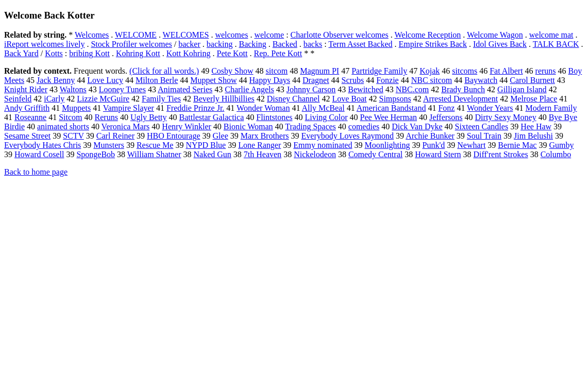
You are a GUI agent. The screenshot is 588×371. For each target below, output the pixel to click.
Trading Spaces (310, 127)
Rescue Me (155, 145)
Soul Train (484, 136)
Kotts (54, 53)
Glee (221, 136)
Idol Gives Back (500, 44)
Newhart (471, 145)
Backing (252, 44)
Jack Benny (56, 80)
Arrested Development (460, 99)
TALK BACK (556, 44)
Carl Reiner (115, 136)
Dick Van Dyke (417, 127)
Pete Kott (232, 53)
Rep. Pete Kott (278, 53)
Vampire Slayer (129, 108)
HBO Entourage (174, 136)
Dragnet (316, 80)
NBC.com (412, 89)
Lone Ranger (259, 145)
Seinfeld (18, 99)
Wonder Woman (263, 108)
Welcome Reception (427, 35)
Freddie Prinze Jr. (195, 108)
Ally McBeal (323, 108)
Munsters (109, 145)
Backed (285, 44)
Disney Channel (293, 99)
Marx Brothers (265, 136)
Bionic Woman (248, 127)
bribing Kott (89, 53)
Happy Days (270, 80)
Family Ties (161, 99)
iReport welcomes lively (44, 44)
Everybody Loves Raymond (348, 136)
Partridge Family (379, 71)
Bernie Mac (517, 145)
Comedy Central (375, 154)
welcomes (231, 35)
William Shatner (154, 154)
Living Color (326, 117)
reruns (546, 71)
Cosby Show (232, 71)
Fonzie (388, 80)
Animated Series (185, 89)
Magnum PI (320, 71)
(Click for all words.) (164, 71)
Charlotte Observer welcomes (340, 35)
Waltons (73, 89)
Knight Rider (26, 89)
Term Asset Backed (360, 44)
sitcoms (465, 71)
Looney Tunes (122, 89)
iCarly (54, 99)
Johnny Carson (311, 89)
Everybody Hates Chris (43, 145)
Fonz (446, 108)
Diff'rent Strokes (501, 154)
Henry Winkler (186, 127)
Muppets (76, 108)
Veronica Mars (126, 127)
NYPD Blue (206, 145)
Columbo (556, 154)
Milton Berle (157, 80)
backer (189, 44)
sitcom (277, 71)
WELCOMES (186, 35)
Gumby (561, 145)
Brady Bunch (463, 89)
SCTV (73, 136)
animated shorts (63, 127)
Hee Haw (536, 127)
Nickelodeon (315, 154)
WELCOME (136, 35)
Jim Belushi (533, 136)
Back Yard (21, 53)
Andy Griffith (27, 108)
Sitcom (70, 117)
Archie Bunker (430, 136)
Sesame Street (27, 136)
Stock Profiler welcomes (131, 44)
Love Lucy (105, 80)
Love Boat (349, 99)
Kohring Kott (138, 53)
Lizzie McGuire (103, 99)
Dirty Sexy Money (506, 117)
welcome (269, 35)
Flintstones (274, 117)
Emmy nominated (323, 145)
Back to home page (36, 172)
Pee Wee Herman (389, 117)
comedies (364, 127)
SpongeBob (96, 154)
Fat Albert (506, 71)
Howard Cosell (39, 154)
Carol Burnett (532, 80)
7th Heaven (263, 154)
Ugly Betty (149, 117)
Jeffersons (446, 117)
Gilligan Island (522, 89)
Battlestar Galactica (212, 117)
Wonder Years (490, 108)
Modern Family (551, 108)
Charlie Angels (249, 89)
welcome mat (551, 35)
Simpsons (395, 99)
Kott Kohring (189, 53)
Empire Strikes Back (433, 44)
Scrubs (353, 80)
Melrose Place (534, 99)
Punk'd (433, 145)
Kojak (430, 71)
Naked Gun (213, 154)
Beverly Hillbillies (224, 99)
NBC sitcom (432, 80)
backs (313, 44)
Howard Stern (438, 154)
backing (220, 44)
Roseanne (30, 117)
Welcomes (92, 35)
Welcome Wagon (495, 35)
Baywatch (481, 80)
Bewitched (365, 89)
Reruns (106, 117)
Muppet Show (213, 80)
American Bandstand (391, 108)
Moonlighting (387, 145)
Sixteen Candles (482, 127)
